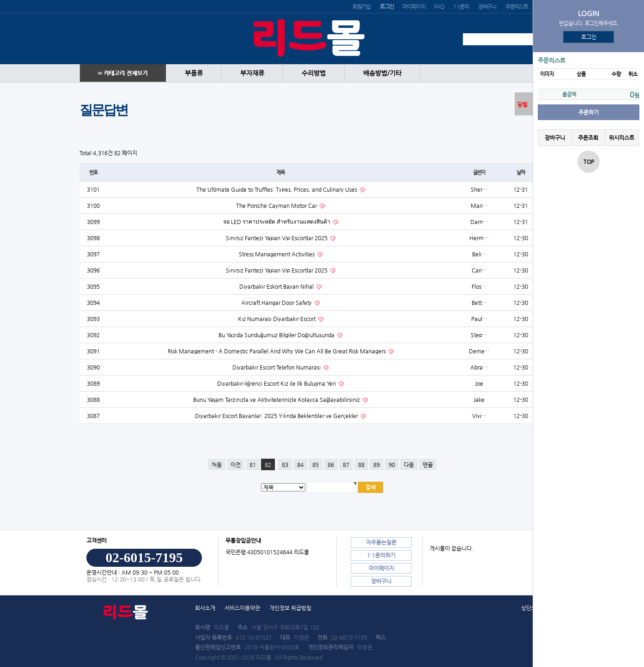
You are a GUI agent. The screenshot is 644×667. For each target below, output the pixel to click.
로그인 (589, 37)
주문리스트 (517, 6)
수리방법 (314, 73)
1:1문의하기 (381, 555)
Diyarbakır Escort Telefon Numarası (277, 367)
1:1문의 (461, 6)
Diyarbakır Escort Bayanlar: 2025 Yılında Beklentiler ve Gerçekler (277, 416)
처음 (217, 465)
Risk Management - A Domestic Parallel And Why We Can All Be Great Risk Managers (277, 351)
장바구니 (487, 6)
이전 (236, 465)
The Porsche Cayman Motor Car (277, 206)
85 (316, 465)
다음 (409, 465)
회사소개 (205, 608)
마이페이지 (414, 6)
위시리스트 (622, 138)
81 (253, 465)
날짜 (521, 173)
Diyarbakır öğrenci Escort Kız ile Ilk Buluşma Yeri (277, 383)
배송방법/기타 (382, 73)
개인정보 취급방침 (290, 608)
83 (285, 465)
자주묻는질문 (381, 542)
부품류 (194, 73)
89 (377, 465)
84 (300, 465)
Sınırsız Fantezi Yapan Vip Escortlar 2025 (277, 238)
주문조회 (588, 138)
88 (361, 465)
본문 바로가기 (0, 0)
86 (331, 465)
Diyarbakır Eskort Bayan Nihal (277, 286)
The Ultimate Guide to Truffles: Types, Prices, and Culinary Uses (277, 189)
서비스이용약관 (242, 608)
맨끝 (428, 465)
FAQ (439, 6)
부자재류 (252, 73)
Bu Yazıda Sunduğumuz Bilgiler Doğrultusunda (277, 335)
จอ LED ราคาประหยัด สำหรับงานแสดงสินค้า (277, 222)
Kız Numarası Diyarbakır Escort (277, 319)
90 (392, 465)
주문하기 (589, 112)
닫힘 (522, 104)
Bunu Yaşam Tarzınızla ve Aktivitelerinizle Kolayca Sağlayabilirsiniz (277, 400)
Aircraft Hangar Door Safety (277, 303)
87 (346, 465)
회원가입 (361, 6)
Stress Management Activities (277, 254)
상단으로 (531, 608)
